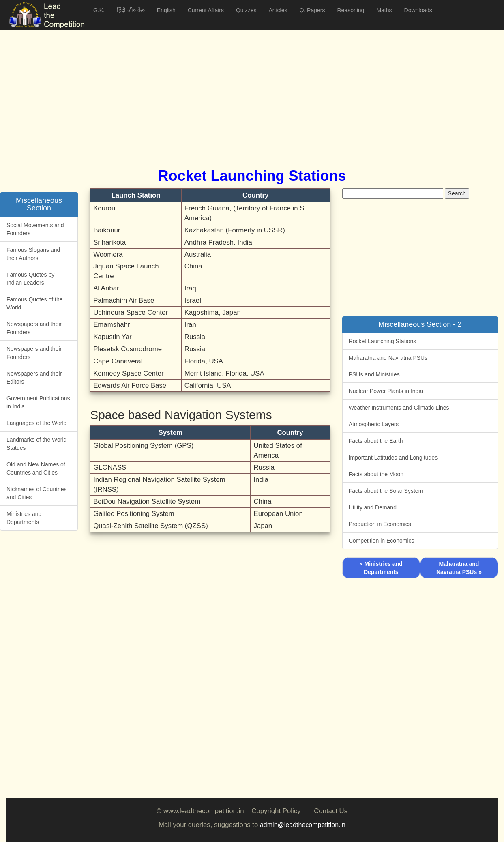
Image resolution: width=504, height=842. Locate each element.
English (166, 10)
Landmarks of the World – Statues (39, 444)
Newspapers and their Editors (34, 378)
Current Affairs (206, 10)
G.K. (99, 10)
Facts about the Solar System (386, 491)
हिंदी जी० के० (131, 10)
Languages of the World (36, 423)
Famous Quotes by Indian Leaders (30, 279)
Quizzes (246, 10)
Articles (278, 10)
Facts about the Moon (376, 474)
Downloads (418, 10)
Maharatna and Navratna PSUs (388, 358)
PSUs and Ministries (374, 374)
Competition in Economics (382, 541)
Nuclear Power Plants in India (386, 391)
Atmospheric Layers (374, 424)
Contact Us (331, 811)
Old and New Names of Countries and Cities (36, 468)
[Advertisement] (249, 89)
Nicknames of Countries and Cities (37, 493)
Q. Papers (312, 10)
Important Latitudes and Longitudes (393, 458)
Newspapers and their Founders (34, 328)
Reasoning (351, 10)
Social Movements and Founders (35, 229)
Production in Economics (380, 524)
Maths (384, 10)
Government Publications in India (38, 402)
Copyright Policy (276, 811)
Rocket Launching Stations (383, 341)
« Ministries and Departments (381, 568)
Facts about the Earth (376, 441)
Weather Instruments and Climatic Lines (399, 408)
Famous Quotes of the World (35, 303)
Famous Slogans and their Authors (33, 254)
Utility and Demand (373, 507)
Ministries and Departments (24, 518)
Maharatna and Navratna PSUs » (459, 568)
